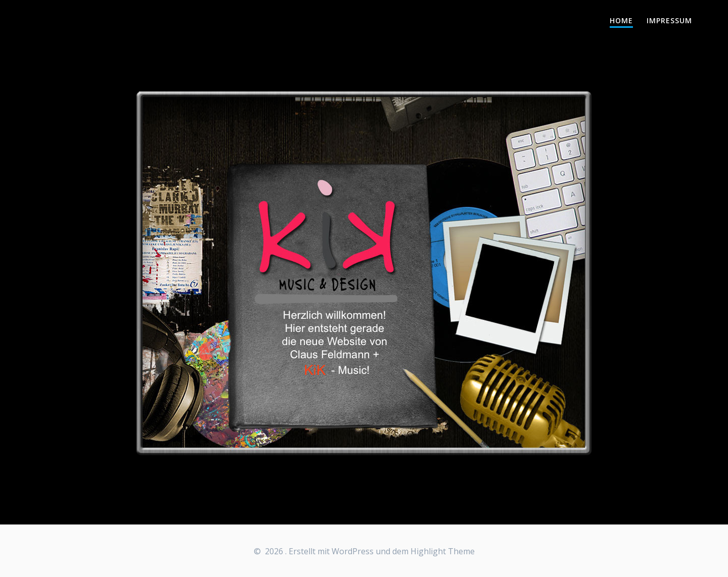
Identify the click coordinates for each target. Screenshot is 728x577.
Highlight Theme (443, 551)
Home (621, 20)
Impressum (669, 20)
